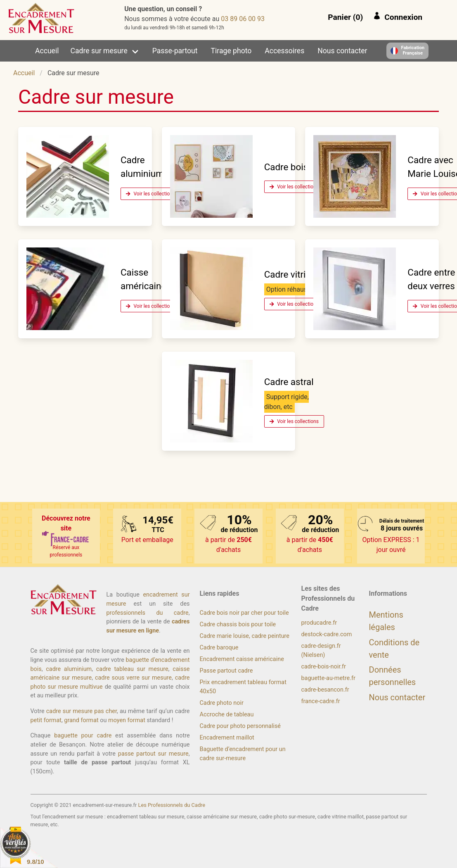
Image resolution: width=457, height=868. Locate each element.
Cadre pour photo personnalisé (240, 726)
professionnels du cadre (148, 613)
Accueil (47, 51)
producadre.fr (319, 623)
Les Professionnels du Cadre (172, 805)
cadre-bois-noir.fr (324, 667)
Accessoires (284, 51)
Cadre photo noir (222, 703)
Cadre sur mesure (99, 51)
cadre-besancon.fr (325, 690)
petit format (46, 720)
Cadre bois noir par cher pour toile (244, 613)
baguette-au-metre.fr (328, 678)
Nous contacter (342, 51)
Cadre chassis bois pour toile (238, 624)
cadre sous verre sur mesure (133, 678)
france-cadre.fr (321, 701)
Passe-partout (175, 51)
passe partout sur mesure (153, 754)
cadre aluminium (69, 669)
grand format (81, 720)
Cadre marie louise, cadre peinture (245, 636)
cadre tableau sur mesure (132, 669)
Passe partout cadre (226, 671)
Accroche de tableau (227, 715)
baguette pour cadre (83, 736)
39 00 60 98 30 (243, 19)
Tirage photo (231, 51)
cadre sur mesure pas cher (82, 711)
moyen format (127, 720)
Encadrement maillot (227, 738)
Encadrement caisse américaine (242, 659)
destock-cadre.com (327, 634)
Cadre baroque (219, 648)
